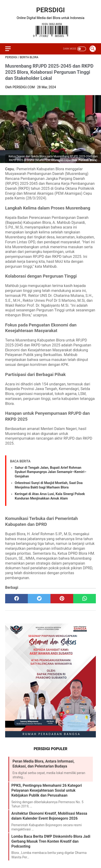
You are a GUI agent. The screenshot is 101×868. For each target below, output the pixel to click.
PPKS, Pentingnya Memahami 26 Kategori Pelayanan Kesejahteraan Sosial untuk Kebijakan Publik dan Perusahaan (47, 790)
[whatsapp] (85, 599)
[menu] (8, 49)
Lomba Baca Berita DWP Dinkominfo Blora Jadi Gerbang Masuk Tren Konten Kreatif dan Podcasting (51, 841)
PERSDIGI (51, 10)
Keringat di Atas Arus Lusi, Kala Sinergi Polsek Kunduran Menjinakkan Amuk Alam (50, 496)
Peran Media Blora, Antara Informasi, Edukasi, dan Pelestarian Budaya (44, 764)
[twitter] (39, 599)
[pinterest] (62, 599)
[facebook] (16, 599)
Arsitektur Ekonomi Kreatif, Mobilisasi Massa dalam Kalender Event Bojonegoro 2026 (49, 816)
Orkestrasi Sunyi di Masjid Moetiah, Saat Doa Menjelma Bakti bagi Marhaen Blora (49, 485)
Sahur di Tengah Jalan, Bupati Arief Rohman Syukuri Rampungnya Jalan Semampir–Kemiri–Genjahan (50, 472)
